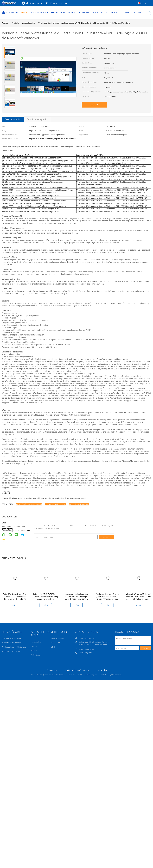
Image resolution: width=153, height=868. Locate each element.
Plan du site (52, 670)
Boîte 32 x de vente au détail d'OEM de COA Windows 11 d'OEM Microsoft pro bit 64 (15, 597)
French (143, 3)
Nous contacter (101, 13)
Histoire (34, 646)
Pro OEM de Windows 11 (11, 638)
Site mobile (103, 670)
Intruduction (36, 642)
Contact (106, 537)
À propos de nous (40, 13)
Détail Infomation (13, 119)
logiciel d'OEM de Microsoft (79, 504)
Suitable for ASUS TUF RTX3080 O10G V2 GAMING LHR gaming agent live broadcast (46, 597)
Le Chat (94, 105)
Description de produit (38, 119)
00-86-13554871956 (58, 3)
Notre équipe (36, 655)
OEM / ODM (55, 643)
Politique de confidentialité (77, 670)
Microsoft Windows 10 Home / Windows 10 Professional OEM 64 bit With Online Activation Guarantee (138, 598)
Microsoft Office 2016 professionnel (29, 504)
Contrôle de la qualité (80, 13)
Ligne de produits (57, 638)
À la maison (10, 13)
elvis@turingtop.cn (34, 3)
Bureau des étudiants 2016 (55, 504)
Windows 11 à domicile (11, 651)
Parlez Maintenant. (134, 13)
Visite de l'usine (58, 13)
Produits (24, 13)
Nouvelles (117, 13)
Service (34, 651)
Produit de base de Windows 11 (14, 647)
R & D (53, 647)
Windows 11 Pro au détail (12, 643)
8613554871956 (23, 530)
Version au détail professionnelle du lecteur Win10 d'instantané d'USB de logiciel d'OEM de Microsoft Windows (84, 23)
